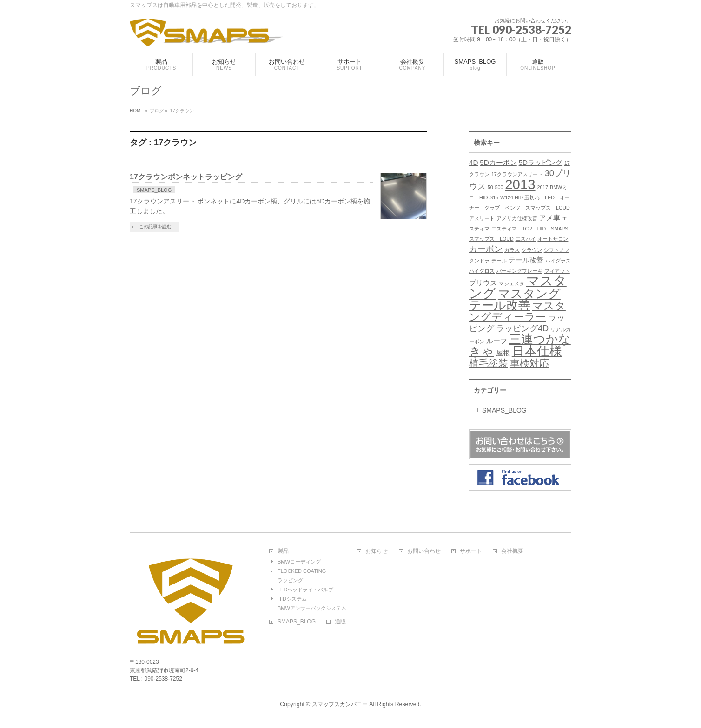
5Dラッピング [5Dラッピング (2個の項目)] (541, 162)
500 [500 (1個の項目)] (499, 187)
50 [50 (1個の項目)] (490, 187)
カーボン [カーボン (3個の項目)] (486, 249)
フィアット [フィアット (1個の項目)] (557, 271)
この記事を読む (155, 226)
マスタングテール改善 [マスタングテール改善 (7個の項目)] (515, 299)
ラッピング (290, 580)
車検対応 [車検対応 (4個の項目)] (529, 363)
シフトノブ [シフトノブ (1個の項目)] (557, 250)
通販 (340, 622)
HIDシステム (292, 599)
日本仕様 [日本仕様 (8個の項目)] (537, 351)
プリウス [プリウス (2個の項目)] (483, 283)
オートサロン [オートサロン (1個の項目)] (553, 239)
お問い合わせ (424, 551)
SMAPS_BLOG (154, 190)
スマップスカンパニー (340, 704)
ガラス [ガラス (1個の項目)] (512, 250)
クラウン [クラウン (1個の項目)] (532, 250)
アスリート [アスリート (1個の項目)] (482, 218)
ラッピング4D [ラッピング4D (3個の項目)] (522, 328)
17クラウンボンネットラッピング (186, 177)
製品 (283, 551)
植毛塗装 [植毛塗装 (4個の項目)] (489, 363)
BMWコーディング (299, 562)
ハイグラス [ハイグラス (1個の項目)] (558, 261)
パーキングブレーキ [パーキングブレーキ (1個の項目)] (519, 271)
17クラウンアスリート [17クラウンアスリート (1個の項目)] (517, 174)
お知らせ (377, 551)
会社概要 (512, 551)
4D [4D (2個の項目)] (473, 162)
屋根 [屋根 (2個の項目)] (503, 353)
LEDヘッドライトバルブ (305, 590)
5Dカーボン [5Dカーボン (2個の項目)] (498, 162)
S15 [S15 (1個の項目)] (494, 197)
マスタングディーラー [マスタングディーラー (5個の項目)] (517, 311)
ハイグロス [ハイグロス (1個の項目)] (482, 271)
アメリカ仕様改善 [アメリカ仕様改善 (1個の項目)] (517, 218)
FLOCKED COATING (302, 571)
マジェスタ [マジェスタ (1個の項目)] (512, 283)
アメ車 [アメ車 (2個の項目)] (550, 218)
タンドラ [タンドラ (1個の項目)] (479, 261)
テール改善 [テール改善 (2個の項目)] (526, 260)
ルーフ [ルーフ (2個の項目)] (497, 341)
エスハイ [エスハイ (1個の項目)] (526, 239)
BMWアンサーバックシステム (312, 608)
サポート (471, 551)
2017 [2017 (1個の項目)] (542, 187)
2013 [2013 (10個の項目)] (520, 184)
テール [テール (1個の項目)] (499, 261)
